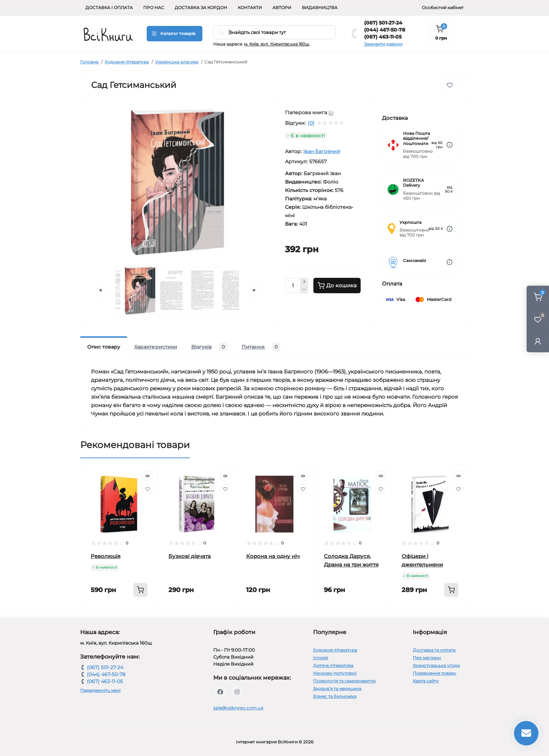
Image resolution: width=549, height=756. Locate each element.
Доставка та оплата (434, 650)
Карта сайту (426, 681)
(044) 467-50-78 (385, 30)
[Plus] (304, 282)
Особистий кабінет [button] (443, 8)
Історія (321, 658)
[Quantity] (293, 286)
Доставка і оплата (109, 8)
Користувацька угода (436, 665)
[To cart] (140, 590)
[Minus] (304, 290)
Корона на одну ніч (273, 556)
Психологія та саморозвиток (344, 681)
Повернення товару (435, 673)
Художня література (127, 62)
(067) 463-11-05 (383, 37)
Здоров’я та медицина (337, 689)
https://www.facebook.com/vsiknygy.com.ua (220, 692)
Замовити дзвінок (383, 44)
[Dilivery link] (450, 145)
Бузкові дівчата (190, 556)
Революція (106, 556)
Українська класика (177, 62)
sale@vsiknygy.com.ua (238, 708)
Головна (89, 62)
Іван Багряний (322, 151)
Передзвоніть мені (100, 690)
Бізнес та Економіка (335, 696)
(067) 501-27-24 (383, 23)
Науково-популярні (335, 673)
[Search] (221, 32)
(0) (311, 123)
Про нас (154, 8)
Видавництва (320, 8)
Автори (282, 8)
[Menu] (175, 34)
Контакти (250, 8)
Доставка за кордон (201, 8)
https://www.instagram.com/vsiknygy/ (237, 692)
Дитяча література (333, 665)
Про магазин (427, 658)
